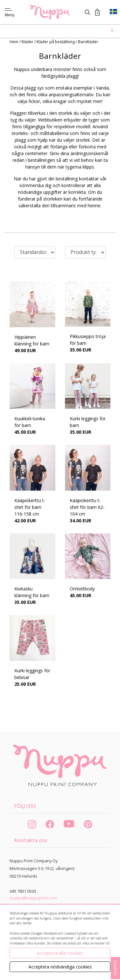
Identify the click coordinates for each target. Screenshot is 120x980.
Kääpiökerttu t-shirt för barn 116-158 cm (30, 507)
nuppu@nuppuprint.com (33, 898)
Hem (14, 42)
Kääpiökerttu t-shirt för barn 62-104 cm (87, 507)
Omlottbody (82, 589)
